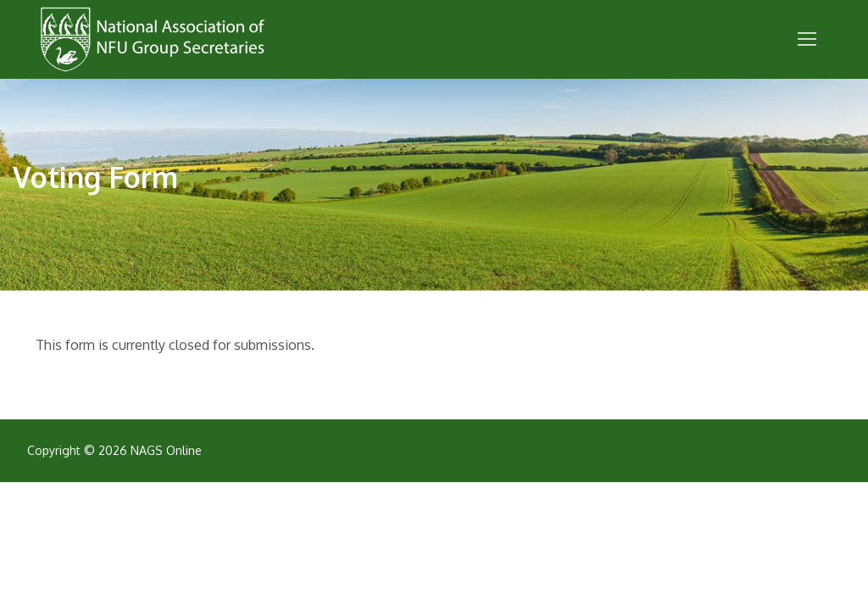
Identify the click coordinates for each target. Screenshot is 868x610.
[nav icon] (807, 40)
